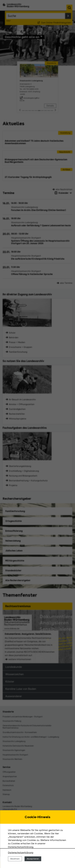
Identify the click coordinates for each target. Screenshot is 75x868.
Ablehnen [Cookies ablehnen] (15, 859)
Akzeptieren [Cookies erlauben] (33, 859)
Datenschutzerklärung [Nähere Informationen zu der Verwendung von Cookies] (21, 852)
